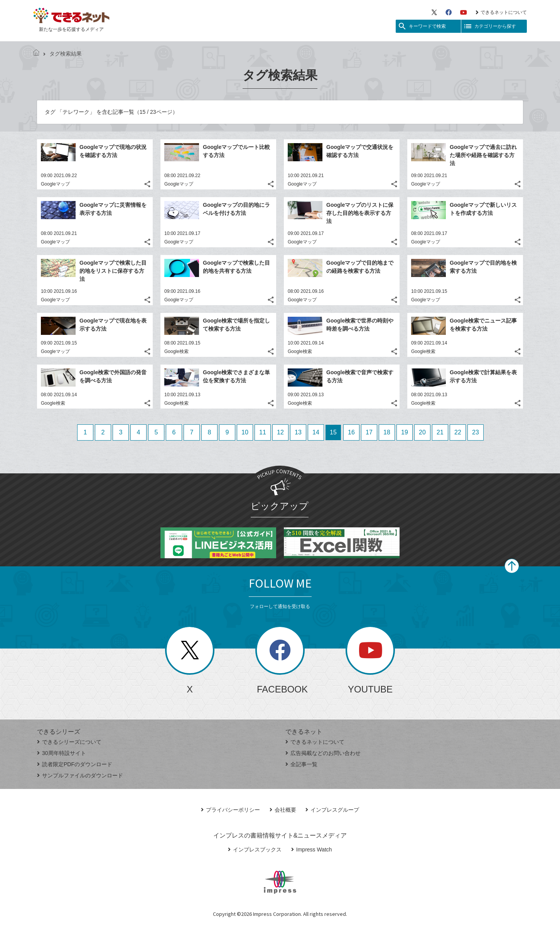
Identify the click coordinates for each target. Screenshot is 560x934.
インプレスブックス (255, 850)
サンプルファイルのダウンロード (80, 775)
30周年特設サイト (62, 753)
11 (263, 432)
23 (476, 432)
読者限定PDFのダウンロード (75, 764)
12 (280, 432)
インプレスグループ (332, 810)
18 (387, 432)
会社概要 (283, 810)
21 (440, 432)
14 (316, 432)
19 (405, 432)
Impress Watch (312, 850)
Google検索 (176, 351)
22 (458, 432)
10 (245, 432)
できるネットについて (501, 12)
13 (298, 432)
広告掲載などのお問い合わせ (323, 753)
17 (369, 432)
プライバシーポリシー (230, 810)
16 (351, 432)
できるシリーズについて (69, 742)
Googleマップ (55, 184)
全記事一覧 (301, 764)
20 (422, 432)
